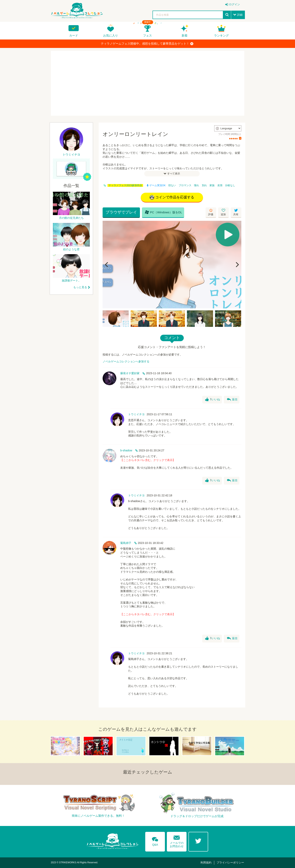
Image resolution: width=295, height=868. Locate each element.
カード (74, 35)
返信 (232, 400)
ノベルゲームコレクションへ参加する (126, 361)
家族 (212, 185)
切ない (172, 185)
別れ (204, 185)
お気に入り (111, 35)
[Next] (237, 265)
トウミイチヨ (136, 414)
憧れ (197, 185)
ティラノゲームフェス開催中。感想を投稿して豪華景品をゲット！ (147, 44)
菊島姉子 (126, 543)
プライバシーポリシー (230, 863)
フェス (147, 35)
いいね (213, 400)
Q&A (155, 841)
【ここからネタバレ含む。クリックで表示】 (148, 460)
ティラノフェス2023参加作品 (125, 185)
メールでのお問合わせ (177, 841)
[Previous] (107, 265)
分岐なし (230, 185)
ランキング (221, 35)
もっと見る (80, 287)
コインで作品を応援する (172, 197)
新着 (185, 35)
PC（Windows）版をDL (164, 212)
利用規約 (206, 863)
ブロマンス (185, 185)
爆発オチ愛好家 (130, 373)
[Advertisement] (148, 83)
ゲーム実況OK (156, 185)
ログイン (234, 4)
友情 (220, 185)
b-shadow (126, 450)
